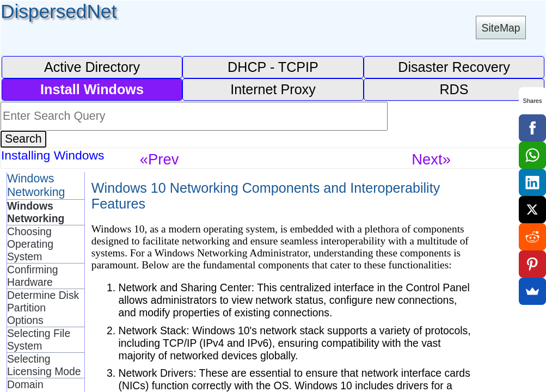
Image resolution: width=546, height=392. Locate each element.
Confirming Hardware (33, 276)
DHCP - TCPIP (273, 67)
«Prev (159, 159)
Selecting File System (39, 339)
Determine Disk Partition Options (43, 308)
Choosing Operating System (30, 244)
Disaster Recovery (454, 67)
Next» (431, 159)
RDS (454, 89)
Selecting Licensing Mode (44, 365)
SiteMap (501, 28)
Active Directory (92, 67)
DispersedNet (59, 11)
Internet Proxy (273, 89)
